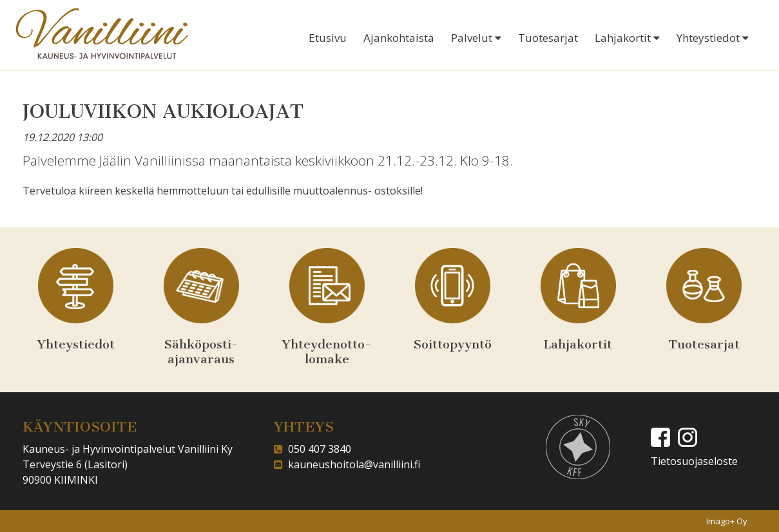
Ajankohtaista (399, 38)
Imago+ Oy (727, 521)
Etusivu (328, 38)
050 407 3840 (317, 449)
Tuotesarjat (548, 38)
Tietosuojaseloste (694, 461)
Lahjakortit (627, 38)
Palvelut (476, 38)
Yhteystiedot (713, 38)
